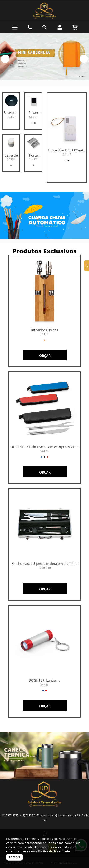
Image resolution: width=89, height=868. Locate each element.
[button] (5, 59)
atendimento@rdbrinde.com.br (58, 815)
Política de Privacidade (54, 851)
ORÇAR (44, 356)
